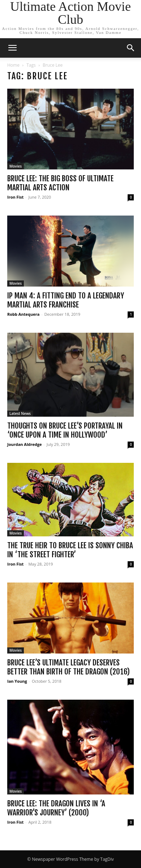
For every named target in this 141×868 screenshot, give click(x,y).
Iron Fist (15, 197)
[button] (12, 48)
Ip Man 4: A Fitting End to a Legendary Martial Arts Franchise (66, 300)
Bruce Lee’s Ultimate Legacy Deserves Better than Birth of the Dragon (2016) (69, 667)
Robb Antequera (23, 314)
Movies (16, 166)
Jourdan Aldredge (24, 444)
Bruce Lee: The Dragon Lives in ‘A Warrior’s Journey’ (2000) (56, 808)
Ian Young (17, 681)
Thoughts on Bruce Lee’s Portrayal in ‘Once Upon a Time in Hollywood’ (65, 430)
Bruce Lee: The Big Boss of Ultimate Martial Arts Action (60, 183)
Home (13, 65)
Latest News (20, 413)
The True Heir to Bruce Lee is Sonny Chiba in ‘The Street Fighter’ (70, 550)
